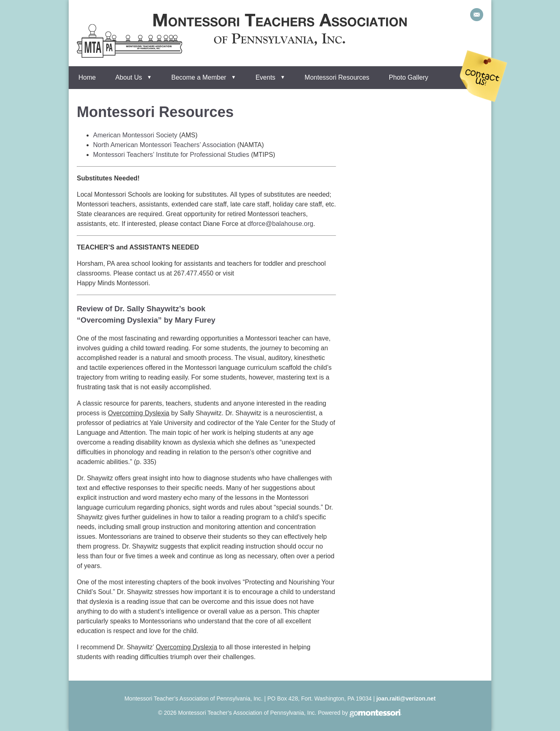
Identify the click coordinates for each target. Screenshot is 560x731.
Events (266, 77)
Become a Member (199, 77)
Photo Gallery (409, 77)
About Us (129, 77)
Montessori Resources (337, 77)
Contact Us (484, 76)
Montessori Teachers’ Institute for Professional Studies (171, 155)
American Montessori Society (135, 135)
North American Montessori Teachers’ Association (164, 145)
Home (87, 77)
